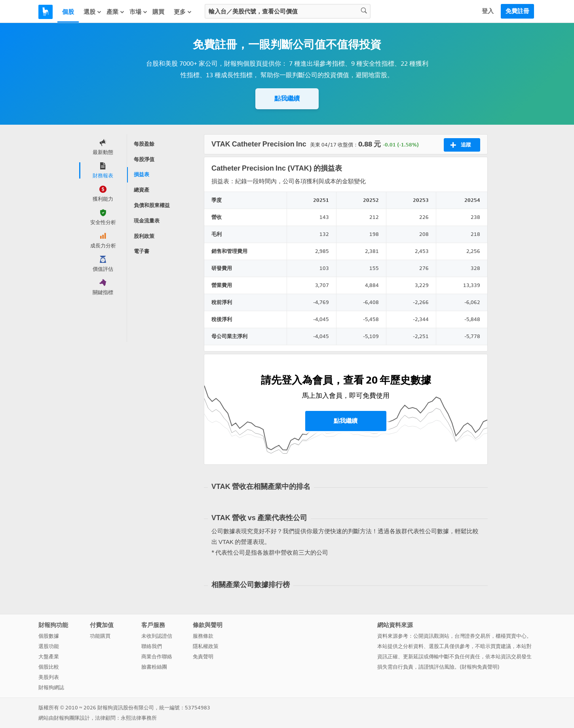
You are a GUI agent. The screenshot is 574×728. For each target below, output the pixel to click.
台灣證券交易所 (472, 636)
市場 (139, 12)
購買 (158, 12)
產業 (116, 12)
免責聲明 (203, 657)
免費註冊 (517, 11)
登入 (488, 11)
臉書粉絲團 (154, 667)
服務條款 (203, 636)
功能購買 (100, 636)
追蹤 (461, 145)
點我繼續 (287, 98)
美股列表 (49, 677)
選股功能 (49, 646)
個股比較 (49, 667)
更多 (183, 12)
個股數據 (49, 636)
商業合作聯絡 (157, 657)
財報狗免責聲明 (480, 667)
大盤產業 (49, 657)
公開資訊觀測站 (431, 636)
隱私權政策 (206, 646)
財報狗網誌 (51, 687)
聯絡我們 (152, 646)
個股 (68, 12)
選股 (93, 12)
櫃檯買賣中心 (511, 636)
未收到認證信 (157, 636)
